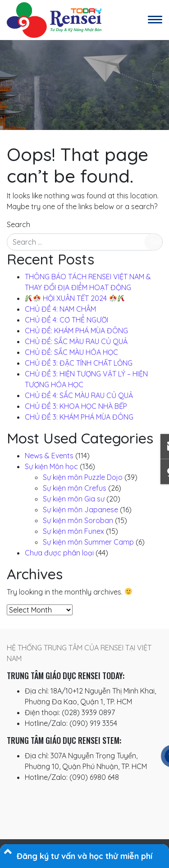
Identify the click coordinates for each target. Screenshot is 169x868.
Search (18, 224)
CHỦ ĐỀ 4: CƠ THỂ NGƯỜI (66, 320)
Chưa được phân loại (59, 553)
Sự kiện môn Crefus (75, 488)
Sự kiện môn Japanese (80, 510)
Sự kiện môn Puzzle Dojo (83, 477)
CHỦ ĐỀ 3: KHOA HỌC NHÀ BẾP (76, 406)
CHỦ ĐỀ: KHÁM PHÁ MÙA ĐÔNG (76, 331)
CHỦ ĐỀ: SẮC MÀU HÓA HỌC (71, 352)
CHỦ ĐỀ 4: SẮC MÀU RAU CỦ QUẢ (79, 395)
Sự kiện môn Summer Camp (88, 542)
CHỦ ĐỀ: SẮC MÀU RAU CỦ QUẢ (76, 341)
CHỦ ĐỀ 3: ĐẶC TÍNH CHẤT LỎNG (79, 363)
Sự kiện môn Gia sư (74, 499)
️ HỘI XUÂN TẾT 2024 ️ (75, 298)
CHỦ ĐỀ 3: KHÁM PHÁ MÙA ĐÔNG (79, 417)
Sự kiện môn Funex (73, 531)
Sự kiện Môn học (51, 466)
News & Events (49, 456)
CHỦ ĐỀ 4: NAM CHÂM (60, 309)
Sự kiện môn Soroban (78, 520)
